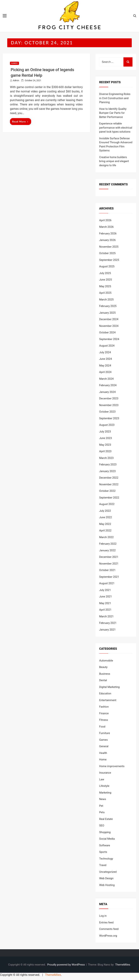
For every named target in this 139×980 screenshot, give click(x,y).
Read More (20, 121)
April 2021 (105, 610)
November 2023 (109, 405)
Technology (106, 859)
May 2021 (105, 603)
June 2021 (106, 597)
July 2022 (105, 511)
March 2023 (106, 458)
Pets (102, 812)
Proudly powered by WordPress (66, 965)
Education (105, 693)
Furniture (105, 733)
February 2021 (108, 623)
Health (103, 753)
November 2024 (109, 326)
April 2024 (105, 372)
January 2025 (107, 313)
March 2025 (106, 300)
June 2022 (106, 517)
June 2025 (106, 280)
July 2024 (105, 352)
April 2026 (105, 220)
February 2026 (108, 234)
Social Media (107, 839)
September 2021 (109, 577)
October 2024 (107, 332)
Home (103, 760)
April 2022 (105, 531)
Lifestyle (104, 786)
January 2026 (107, 240)
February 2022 (108, 544)
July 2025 (105, 273)
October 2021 (107, 570)
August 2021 (107, 583)
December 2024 (109, 319)
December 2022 (109, 478)
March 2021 (106, 616)
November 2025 (109, 247)
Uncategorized (108, 872)
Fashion (104, 707)
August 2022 (107, 504)
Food (102, 727)
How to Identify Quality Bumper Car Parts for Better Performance (113, 113)
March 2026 (106, 227)
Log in (103, 916)
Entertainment (108, 700)
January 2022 (107, 550)
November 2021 (109, 564)
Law (102, 779)
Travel (103, 865)
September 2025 (109, 260)
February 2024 (108, 385)
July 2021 (105, 590)
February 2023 (108, 464)
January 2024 (107, 392)
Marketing (105, 793)
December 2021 (109, 557)
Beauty (103, 667)
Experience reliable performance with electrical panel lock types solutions (116, 128)
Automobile (106, 661)
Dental (103, 680)
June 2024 (106, 359)
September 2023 (109, 418)
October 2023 (107, 412)
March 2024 (106, 379)
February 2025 (108, 306)
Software (105, 845)
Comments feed (109, 929)
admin (16, 80)
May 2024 (105, 366)
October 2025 (107, 253)
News (103, 799)
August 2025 (107, 266)
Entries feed (106, 922)
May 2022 (105, 524)
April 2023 (105, 451)
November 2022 (109, 484)
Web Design (106, 878)
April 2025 (105, 293)
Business (105, 674)
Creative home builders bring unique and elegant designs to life (114, 161)
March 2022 (106, 537)
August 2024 (107, 346)
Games (14, 63)
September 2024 (109, 339)
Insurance (105, 773)
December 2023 (109, 398)
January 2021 (107, 630)
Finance (104, 713)
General (104, 746)
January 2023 (107, 471)
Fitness (104, 720)
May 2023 (105, 445)
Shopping (105, 832)
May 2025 (105, 286)
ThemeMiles (123, 965)
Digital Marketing (109, 687)
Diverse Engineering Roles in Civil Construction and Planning (115, 98)
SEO (102, 826)
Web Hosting (107, 885)
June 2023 (106, 438)
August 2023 (107, 425)
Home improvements (112, 766)
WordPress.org (108, 936)
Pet (101, 806)
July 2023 (105, 432)
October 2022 (107, 491)
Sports (103, 852)
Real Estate (106, 819)
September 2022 (109, 498)
